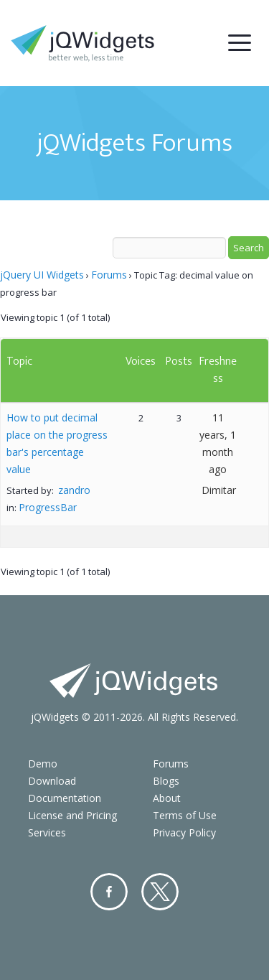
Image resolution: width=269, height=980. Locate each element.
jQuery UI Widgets (42, 275)
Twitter (160, 892)
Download (52, 781)
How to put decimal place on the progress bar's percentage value (57, 443)
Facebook (109, 892)
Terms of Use (185, 815)
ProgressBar (48, 507)
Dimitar (219, 490)
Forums (109, 275)
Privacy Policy (184, 832)
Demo (43, 764)
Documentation (65, 798)
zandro (74, 490)
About (167, 798)
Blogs (166, 781)
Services (47, 832)
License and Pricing (72, 815)
